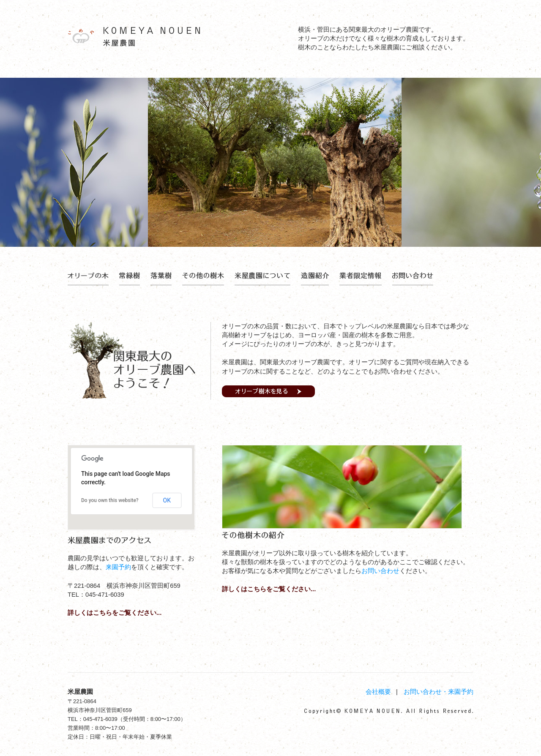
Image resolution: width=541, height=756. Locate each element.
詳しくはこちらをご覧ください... (115, 613)
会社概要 (378, 692)
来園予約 (118, 567)
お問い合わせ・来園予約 (439, 692)
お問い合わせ (380, 571)
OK (167, 500)
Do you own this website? (110, 500)
